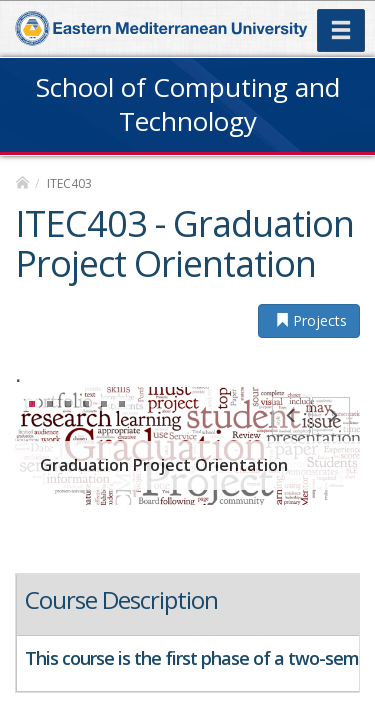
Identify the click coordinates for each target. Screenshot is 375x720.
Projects (309, 320)
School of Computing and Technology (188, 104)
